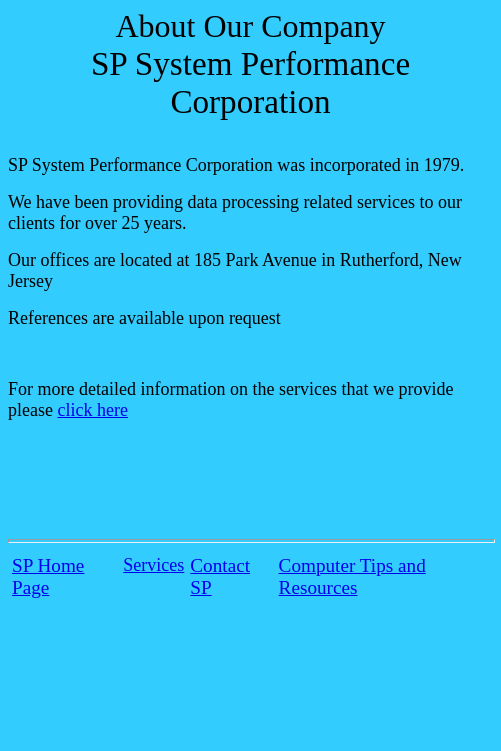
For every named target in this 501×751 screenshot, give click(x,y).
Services (153, 565)
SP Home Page (48, 576)
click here (92, 410)
